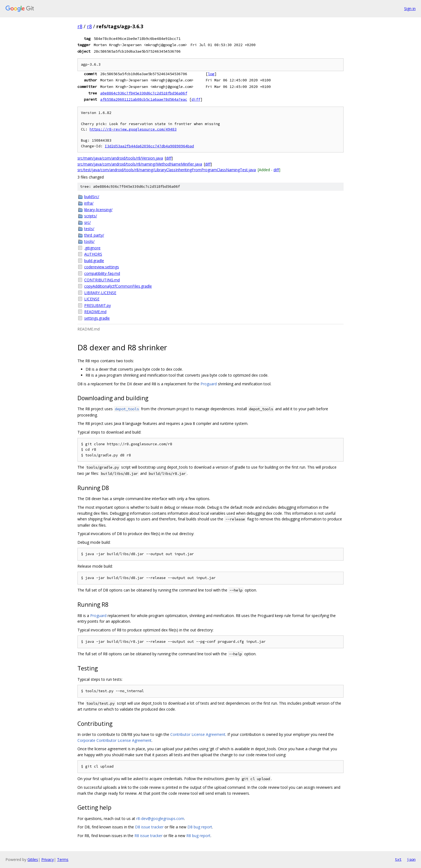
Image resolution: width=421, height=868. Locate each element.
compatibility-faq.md (102, 273)
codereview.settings (102, 267)
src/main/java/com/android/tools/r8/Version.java (120, 158)
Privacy (48, 859)
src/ (87, 222)
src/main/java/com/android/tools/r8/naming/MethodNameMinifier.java (140, 164)
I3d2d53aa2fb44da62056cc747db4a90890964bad (149, 146)
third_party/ (94, 235)
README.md (95, 312)
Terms (63, 859)
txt (398, 859)
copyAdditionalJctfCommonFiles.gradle (118, 286)
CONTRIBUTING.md (102, 280)
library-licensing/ (98, 210)
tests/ (89, 229)
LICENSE (92, 299)
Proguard (209, 384)
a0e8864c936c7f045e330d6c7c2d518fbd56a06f (144, 93)
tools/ (89, 241)
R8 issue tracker (148, 836)
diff (196, 99)
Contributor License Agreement (198, 734)
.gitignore (92, 248)
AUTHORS (93, 254)
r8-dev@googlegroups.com (160, 818)
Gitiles (33, 859)
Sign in (410, 9)
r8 (80, 26)
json (411, 859)
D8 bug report (200, 827)
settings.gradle (97, 318)
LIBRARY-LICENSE (100, 293)
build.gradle (94, 261)
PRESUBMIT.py (98, 305)
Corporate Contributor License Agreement (114, 740)
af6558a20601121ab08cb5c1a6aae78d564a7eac (144, 99)
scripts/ (91, 216)
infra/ (89, 203)
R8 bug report (198, 836)
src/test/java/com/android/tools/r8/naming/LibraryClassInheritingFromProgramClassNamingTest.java (167, 170)
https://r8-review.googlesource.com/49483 (133, 129)
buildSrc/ (92, 197)
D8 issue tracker (149, 827)
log (211, 74)
